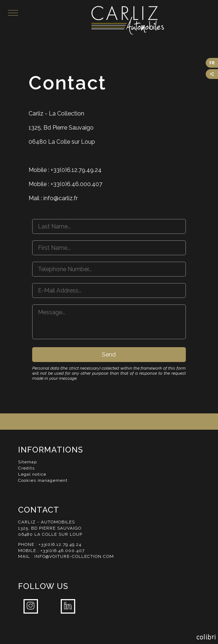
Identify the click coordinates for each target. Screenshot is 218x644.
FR (212, 63)
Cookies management (43, 480)
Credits (26, 468)
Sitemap (27, 462)
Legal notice (32, 474)
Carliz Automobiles (155, 20)
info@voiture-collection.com (74, 556)
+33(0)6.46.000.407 (63, 551)
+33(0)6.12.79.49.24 (60, 544)
